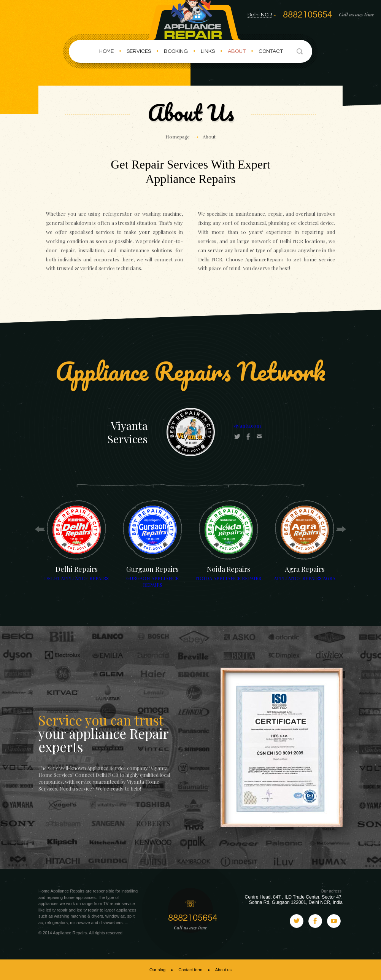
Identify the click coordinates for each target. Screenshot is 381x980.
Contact (271, 51)
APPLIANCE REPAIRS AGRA (305, 578)
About (237, 51)
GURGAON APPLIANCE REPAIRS (152, 581)
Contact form (190, 970)
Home (106, 51)
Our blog (157, 970)
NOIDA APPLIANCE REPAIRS (229, 578)
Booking (176, 51)
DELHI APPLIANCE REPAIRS (76, 578)
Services (139, 51)
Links (208, 51)
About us (223, 970)
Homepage (178, 137)
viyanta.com (247, 426)
